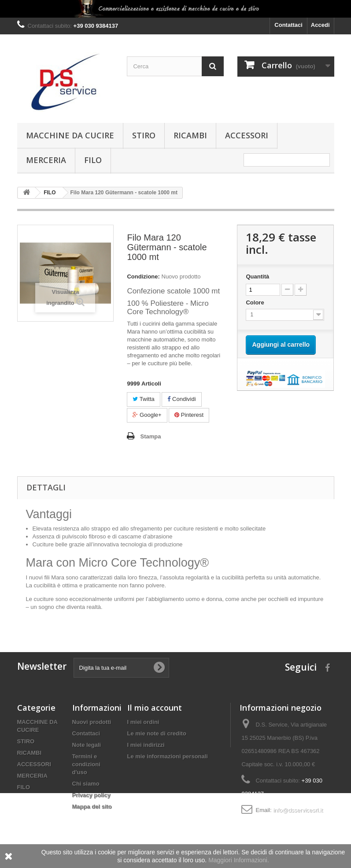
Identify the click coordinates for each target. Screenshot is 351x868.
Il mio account (155, 708)
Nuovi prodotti (92, 722)
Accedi (320, 25)
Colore (256, 302)
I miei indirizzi (146, 745)
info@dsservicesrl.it (298, 810)
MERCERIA (46, 160)
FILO (93, 160)
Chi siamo (86, 784)
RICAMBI (190, 135)
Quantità (257, 276)
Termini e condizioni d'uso (86, 764)
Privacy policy (91, 795)
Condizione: (143, 276)
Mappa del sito (92, 807)
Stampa (150, 436)
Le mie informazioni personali (168, 756)
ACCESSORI (247, 135)
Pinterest (189, 415)
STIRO (144, 135)
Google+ (147, 415)
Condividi (181, 399)
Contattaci (288, 25)
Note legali (87, 745)
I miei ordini (143, 722)
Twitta (143, 399)
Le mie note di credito (157, 733)
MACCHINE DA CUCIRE (70, 135)
